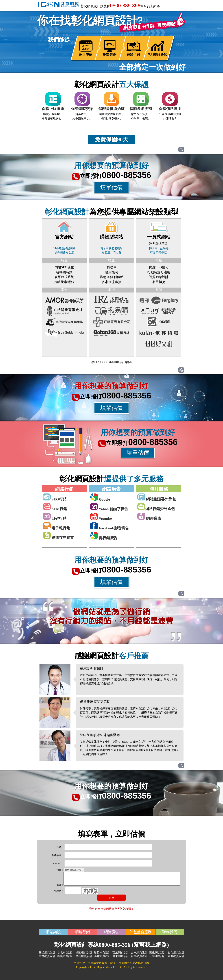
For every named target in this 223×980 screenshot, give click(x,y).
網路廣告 (111, 932)
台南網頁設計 (84, 956)
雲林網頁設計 (47, 956)
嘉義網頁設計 (66, 956)
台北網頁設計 (66, 952)
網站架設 (53, 932)
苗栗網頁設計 (121, 952)
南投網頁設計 (158, 952)
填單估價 (111, 188)
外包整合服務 (141, 932)
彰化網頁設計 (176, 952)
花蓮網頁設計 (158, 956)
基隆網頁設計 (47, 952)
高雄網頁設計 (102, 956)
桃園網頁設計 (84, 952)
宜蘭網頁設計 (176, 956)
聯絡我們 (170, 932)
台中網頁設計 (139, 952)
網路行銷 (82, 932)
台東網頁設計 (139, 956)
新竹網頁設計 (102, 952)
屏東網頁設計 (121, 956)
